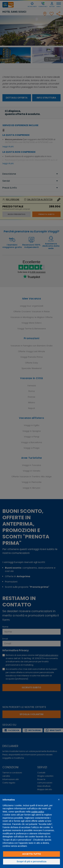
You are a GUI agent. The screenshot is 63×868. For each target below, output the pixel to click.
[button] (59, 800)
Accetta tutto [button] (32, 854)
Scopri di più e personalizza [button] (32, 861)
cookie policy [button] (38, 812)
